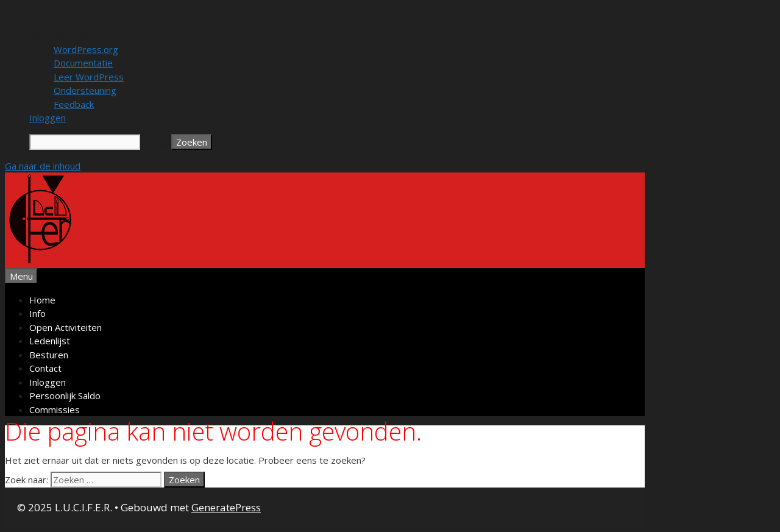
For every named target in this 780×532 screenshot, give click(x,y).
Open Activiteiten (66, 327)
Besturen (49, 355)
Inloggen (48, 382)
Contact (45, 368)
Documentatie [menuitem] (83, 63)
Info (37, 313)
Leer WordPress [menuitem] (89, 77)
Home (42, 300)
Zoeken (156, 142)
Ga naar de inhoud (43, 166)
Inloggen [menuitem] (48, 118)
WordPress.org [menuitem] (86, 49)
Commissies (55, 410)
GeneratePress (226, 507)
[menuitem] (402, 36)
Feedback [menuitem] (74, 104)
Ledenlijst (50, 341)
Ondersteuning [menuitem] (85, 90)
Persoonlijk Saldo (65, 395)
